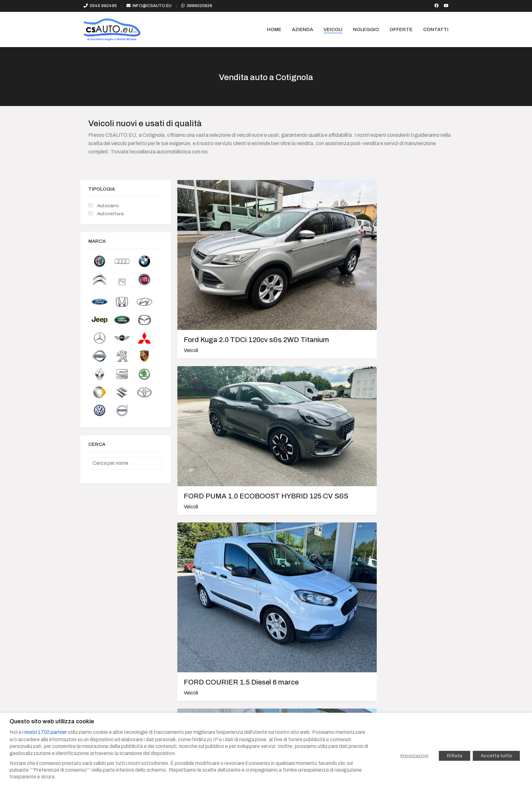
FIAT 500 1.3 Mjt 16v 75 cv (216, 610)
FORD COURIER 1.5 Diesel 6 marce (404, 256)
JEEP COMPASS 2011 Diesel (305, 610)
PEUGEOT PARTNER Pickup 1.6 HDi (219, 494)
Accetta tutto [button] (496, 756)
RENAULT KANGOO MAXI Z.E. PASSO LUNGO (310, 375)
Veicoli (191, 278)
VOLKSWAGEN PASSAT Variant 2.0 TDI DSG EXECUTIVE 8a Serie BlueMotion (219, 379)
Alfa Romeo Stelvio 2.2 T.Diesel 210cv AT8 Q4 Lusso (308, 498)
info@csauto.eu (152, 6)
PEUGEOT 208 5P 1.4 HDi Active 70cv (406, 371)
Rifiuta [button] (455, 756)
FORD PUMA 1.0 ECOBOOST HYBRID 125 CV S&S (311, 247)
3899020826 (199, 6)
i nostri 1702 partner (45, 732)
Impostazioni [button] (414, 756)
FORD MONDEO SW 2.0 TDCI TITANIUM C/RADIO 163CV (404, 498)
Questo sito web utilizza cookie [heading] (52, 721)
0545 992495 (103, 6)
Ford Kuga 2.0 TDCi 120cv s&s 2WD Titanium (215, 259)
